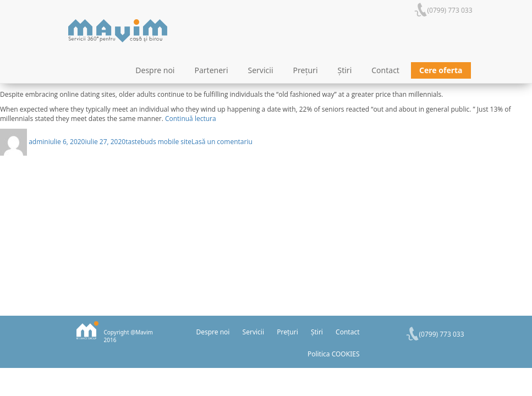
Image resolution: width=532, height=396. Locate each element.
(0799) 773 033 (450, 10)
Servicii (261, 70)
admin (39, 142)
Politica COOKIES (334, 354)
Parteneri (212, 70)
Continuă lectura (191, 119)
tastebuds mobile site (158, 142)
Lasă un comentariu (222, 142)
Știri (345, 70)
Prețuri (306, 70)
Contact (385, 70)
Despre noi (155, 70)
